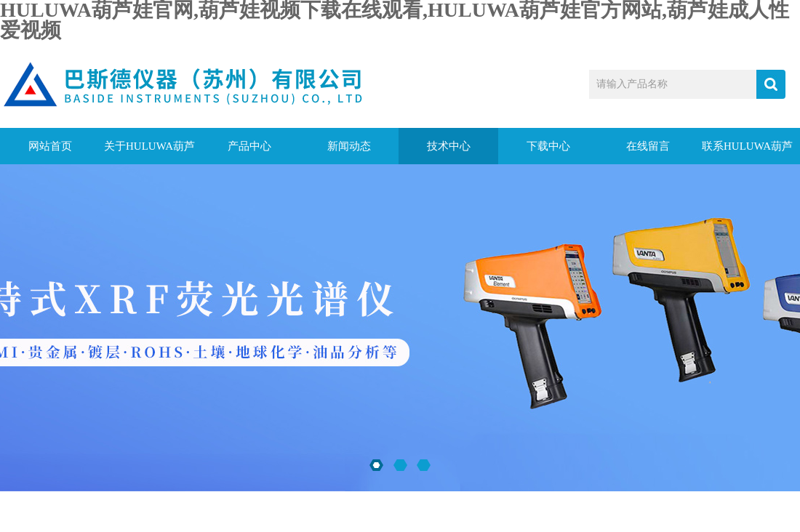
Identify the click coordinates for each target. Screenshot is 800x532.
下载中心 (548, 146)
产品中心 (249, 146)
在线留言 (648, 146)
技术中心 (449, 146)
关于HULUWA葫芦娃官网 (149, 152)
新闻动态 (349, 146)
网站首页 (50, 146)
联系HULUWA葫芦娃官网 (747, 152)
